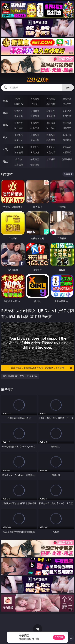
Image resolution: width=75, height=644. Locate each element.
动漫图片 (67, 135)
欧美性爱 (67, 123)
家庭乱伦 (35, 147)
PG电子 (19, 99)
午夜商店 (35, 159)
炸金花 (35, 104)
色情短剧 (35, 164)
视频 (5, 113)
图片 (5, 137)
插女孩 (19, 159)
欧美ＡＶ (51, 111)
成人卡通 (51, 123)
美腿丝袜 (19, 140)
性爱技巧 (67, 152)
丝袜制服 (35, 116)
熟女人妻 (19, 116)
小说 (5, 149)
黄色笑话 (51, 152)
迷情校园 (19, 152)
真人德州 (35, 99)
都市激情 (19, 147)
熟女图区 (51, 140)
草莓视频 (51, 159)
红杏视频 (19, 164)
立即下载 (59, 637)
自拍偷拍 (35, 111)
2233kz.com (37, 80)
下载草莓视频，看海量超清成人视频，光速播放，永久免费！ (41, 368)
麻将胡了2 (19, 104)
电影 (5, 125)
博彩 (5, 101)
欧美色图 (51, 135)
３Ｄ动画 (67, 111)
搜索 (68, 87)
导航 (5, 162)
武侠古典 (67, 147)
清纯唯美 (35, 140)
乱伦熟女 (51, 128)
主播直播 (51, 116)
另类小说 (35, 152)
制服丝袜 (19, 128)
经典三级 (35, 128)
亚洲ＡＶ (19, 111)
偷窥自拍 (19, 135)
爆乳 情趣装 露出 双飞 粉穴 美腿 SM (20, 376)
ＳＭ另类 (67, 116)
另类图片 (67, 140)
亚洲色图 (35, 135)
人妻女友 (51, 147)
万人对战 (51, 99)
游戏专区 (67, 99)
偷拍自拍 (35, 123)
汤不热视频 (67, 159)
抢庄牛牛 (67, 104)
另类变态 (67, 128)
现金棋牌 (51, 104)
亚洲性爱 (19, 123)
